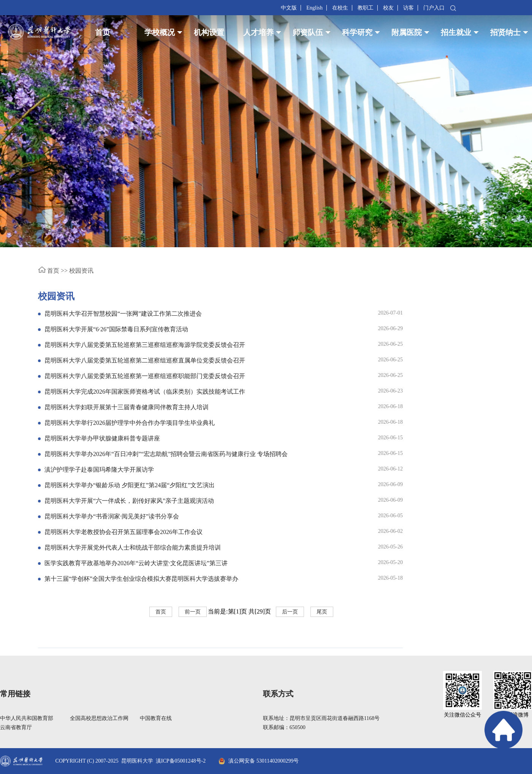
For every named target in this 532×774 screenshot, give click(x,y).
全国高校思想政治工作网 (99, 718)
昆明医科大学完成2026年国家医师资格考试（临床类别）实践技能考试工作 (145, 392)
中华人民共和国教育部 (27, 718)
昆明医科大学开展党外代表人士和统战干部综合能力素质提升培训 (133, 548)
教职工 (366, 8)
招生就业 (456, 32)
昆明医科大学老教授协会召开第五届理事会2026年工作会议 (123, 532)
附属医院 (407, 32)
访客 (408, 8)
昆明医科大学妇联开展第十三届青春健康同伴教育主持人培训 (127, 407)
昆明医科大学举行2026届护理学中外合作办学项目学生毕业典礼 (130, 423)
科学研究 (357, 32)
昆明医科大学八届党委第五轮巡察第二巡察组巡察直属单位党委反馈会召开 (145, 360)
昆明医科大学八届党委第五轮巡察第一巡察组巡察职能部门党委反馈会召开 (145, 376)
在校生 (340, 8)
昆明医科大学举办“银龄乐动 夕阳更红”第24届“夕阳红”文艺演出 (130, 485)
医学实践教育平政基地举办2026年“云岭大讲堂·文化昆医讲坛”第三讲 (136, 563)
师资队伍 (308, 32)
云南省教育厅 (16, 727)
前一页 (193, 612)
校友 (388, 8)
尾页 (322, 612)
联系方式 (278, 694)
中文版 (289, 8)
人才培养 (258, 32)
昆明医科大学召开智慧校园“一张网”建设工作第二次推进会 (123, 314)
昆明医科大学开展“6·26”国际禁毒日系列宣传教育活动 (116, 329)
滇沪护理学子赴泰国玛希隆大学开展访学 (99, 470)
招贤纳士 (505, 32)
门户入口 (434, 8)
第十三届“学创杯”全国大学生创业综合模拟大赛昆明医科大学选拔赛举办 (141, 579)
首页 (103, 32)
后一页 (290, 612)
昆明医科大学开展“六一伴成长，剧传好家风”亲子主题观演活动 (129, 501)
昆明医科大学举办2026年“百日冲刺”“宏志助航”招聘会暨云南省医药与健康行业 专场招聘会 (166, 454)
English (314, 8)
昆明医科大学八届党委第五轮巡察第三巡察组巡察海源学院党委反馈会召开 (145, 345)
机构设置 (209, 32)
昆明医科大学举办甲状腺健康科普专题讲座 (102, 438)
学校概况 (160, 32)
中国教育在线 (156, 718)
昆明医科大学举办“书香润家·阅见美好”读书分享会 (112, 516)
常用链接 (15, 694)
